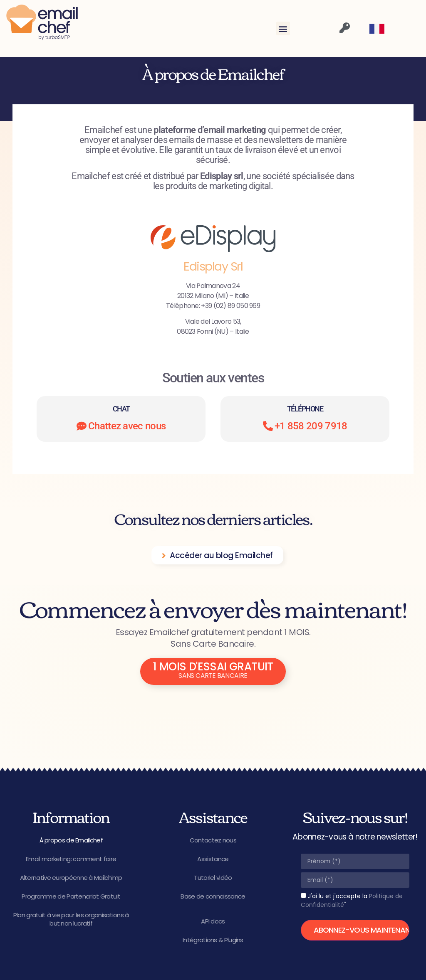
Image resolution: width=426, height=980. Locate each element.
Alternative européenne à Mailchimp (71, 878)
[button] (283, 28)
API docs (213, 921)
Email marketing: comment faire (71, 859)
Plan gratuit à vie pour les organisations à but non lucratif (71, 919)
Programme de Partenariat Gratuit (71, 896)
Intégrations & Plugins (213, 940)
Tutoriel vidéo (213, 878)
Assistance (213, 859)
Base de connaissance (213, 896)
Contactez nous (213, 840)
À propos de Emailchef (71, 840)
